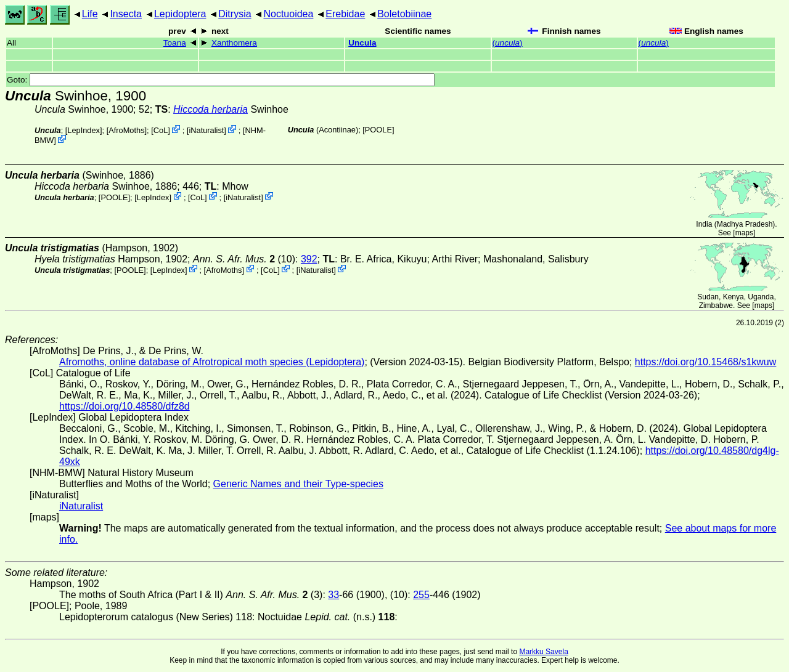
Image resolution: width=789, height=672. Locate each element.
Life (90, 14)
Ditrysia (235, 14)
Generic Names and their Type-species (298, 484)
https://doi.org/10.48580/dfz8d (125, 406)
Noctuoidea (288, 14)
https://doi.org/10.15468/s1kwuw (705, 362)
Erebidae (345, 14)
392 (309, 259)
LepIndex (84, 130)
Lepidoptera (180, 14)
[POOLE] (378, 130)
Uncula (362, 43)
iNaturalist (206, 130)
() (508, 43)
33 (333, 595)
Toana (175, 43)
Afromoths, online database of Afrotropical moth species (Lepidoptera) (212, 362)
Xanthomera (234, 43)
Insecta (126, 14)
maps (744, 233)
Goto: (221, 80)
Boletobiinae (404, 14)
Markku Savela (543, 652)
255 (421, 595)
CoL (161, 130)
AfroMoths (126, 130)
